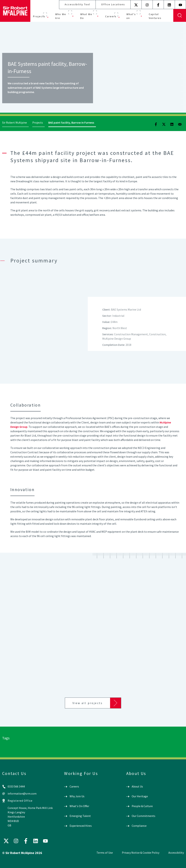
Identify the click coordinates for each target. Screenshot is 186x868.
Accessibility (176, 853)
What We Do (86, 16)
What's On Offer (79, 806)
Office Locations (113, 4)
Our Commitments (143, 816)
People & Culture (142, 806)
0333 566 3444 (16, 786)
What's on (131, 16)
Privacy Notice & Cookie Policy (141, 853)
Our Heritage (140, 796)
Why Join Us (77, 796)
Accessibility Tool (77, 4)
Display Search (180, 15)
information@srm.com (22, 793)
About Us (137, 786)
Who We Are (61, 16)
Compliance (139, 826)
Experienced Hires (81, 826)
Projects (39, 16)
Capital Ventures (155, 16)
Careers (111, 16)
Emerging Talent (80, 816)
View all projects (88, 703)
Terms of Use (105, 853)
